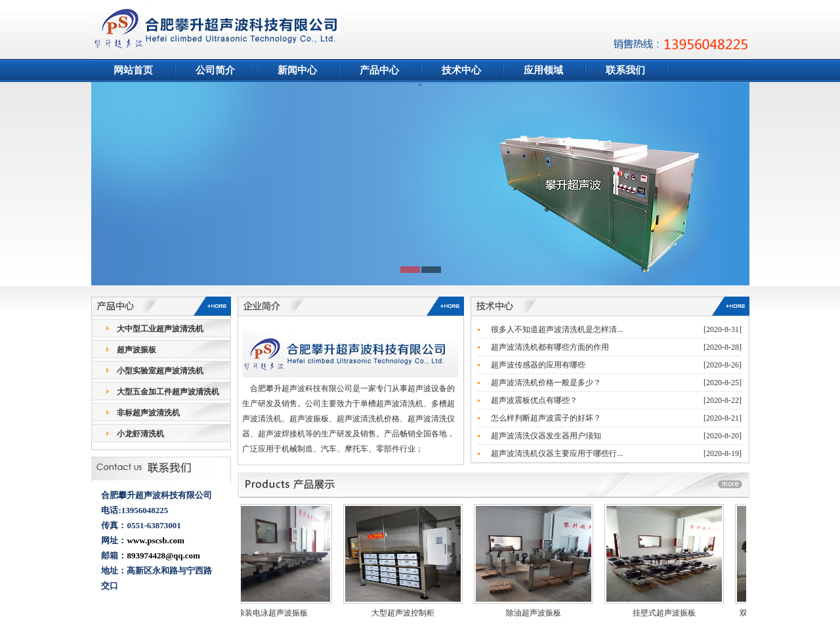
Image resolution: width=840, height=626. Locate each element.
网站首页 (133, 70)
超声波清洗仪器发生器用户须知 (546, 436)
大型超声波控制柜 (408, 613)
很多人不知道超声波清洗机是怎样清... (557, 329)
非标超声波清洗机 (148, 413)
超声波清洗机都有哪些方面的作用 (550, 347)
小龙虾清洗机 (140, 434)
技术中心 (461, 70)
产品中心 (379, 70)
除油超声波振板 (539, 613)
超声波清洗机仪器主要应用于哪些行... (557, 453)
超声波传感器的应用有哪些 (538, 365)
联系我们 (625, 70)
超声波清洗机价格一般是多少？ (546, 383)
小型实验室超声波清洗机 (160, 371)
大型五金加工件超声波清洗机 (168, 392)
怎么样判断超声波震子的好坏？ (546, 418)
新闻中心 (297, 70)
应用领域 (543, 70)
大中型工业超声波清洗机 (160, 329)
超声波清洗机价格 (368, 419)
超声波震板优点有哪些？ (534, 400)
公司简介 (215, 70)
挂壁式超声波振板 (669, 613)
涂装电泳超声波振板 (278, 613)
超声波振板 (136, 350)
